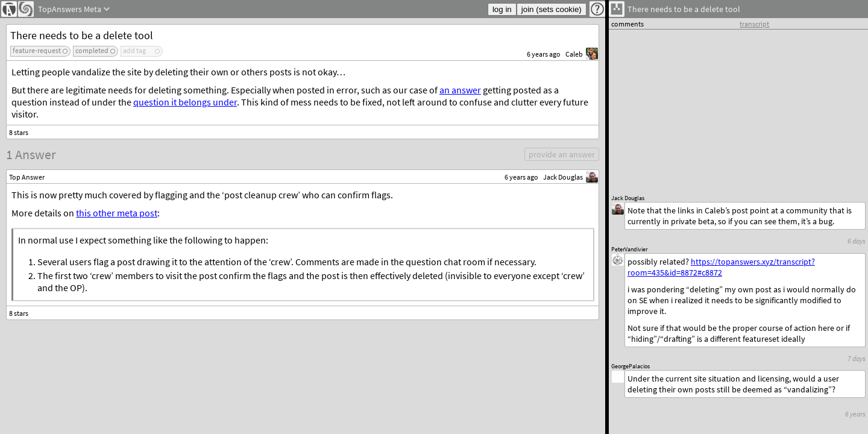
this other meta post (117, 213)
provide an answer (562, 154)
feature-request (37, 50)
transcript (754, 24)
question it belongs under (185, 102)
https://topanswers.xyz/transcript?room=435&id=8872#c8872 (721, 267)
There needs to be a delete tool (82, 35)
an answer (460, 90)
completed (92, 50)
